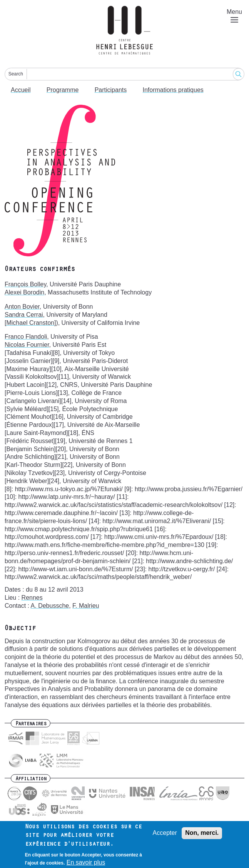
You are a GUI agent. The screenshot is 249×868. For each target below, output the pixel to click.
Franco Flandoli (26, 337)
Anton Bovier (22, 307)
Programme (63, 90)
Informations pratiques (173, 90)
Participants (111, 90)
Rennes (32, 598)
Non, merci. (202, 836)
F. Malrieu (86, 606)
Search (16, 74)
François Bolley (25, 284)
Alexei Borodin (24, 292)
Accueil (21, 90)
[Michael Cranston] (30, 323)
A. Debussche (50, 606)
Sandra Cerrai (24, 315)
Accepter (165, 836)
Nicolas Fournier (27, 345)
